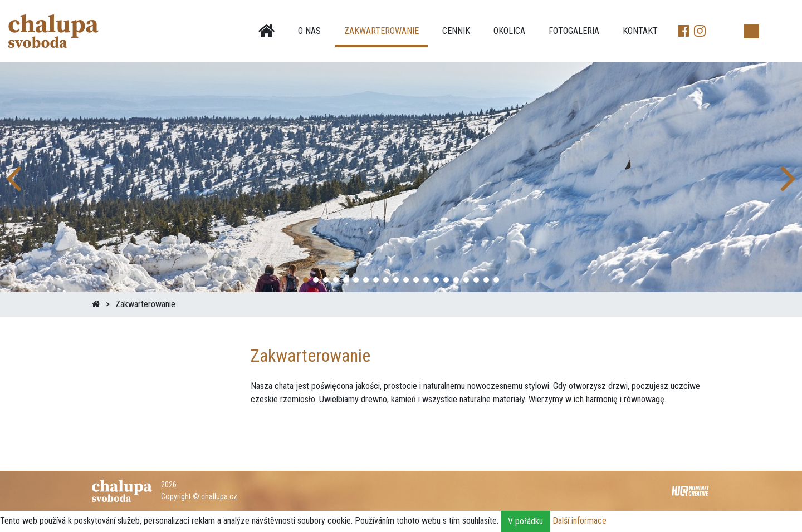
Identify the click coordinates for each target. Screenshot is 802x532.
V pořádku (525, 521)
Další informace (580, 521)
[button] (789, 177)
